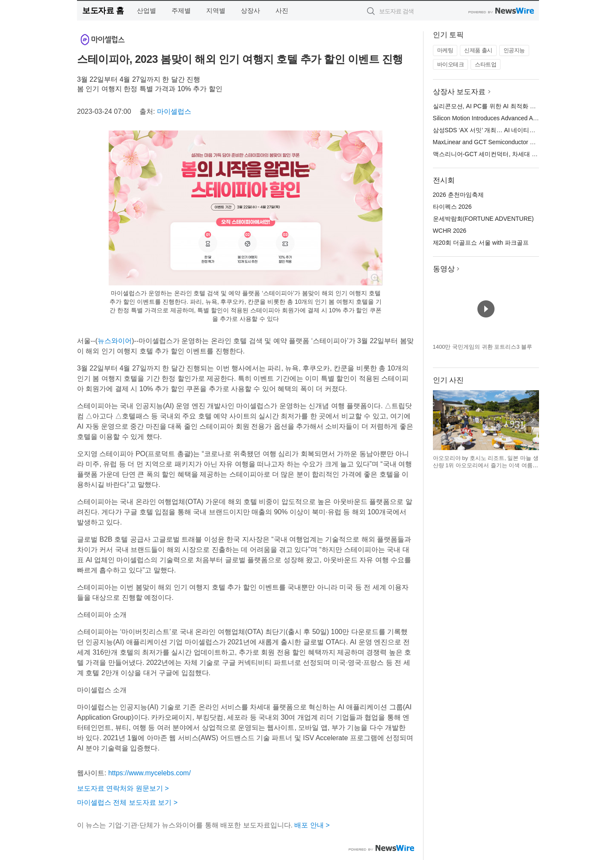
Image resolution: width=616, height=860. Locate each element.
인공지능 (514, 50)
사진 (282, 10)
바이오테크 (451, 64)
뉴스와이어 (115, 341)
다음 (532, 420)
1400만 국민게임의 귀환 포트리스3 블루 (483, 347)
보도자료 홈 (103, 10)
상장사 (250, 10)
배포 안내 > (312, 825)
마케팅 (445, 50)
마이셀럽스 (174, 111)
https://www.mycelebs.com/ (150, 773)
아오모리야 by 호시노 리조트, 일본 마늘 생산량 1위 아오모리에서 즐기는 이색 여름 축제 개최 (486, 466)
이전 (440, 420)
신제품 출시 (478, 50)
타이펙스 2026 (452, 207)
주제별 (181, 10)
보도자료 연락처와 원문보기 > (123, 788)
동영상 (444, 269)
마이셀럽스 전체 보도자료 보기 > (127, 802)
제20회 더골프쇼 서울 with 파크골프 (481, 243)
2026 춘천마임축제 (458, 195)
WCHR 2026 (450, 231)
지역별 (216, 10)
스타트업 (486, 64)
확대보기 (375, 278)
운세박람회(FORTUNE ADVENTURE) (483, 219)
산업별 (147, 10)
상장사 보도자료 (459, 92)
